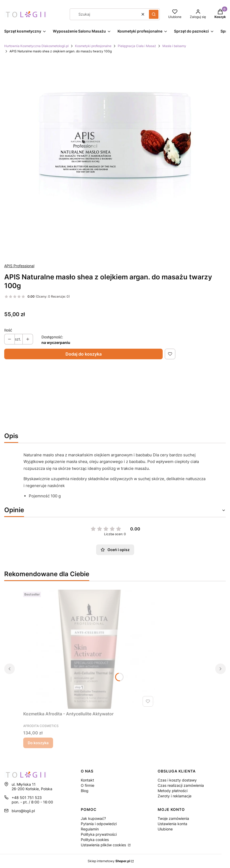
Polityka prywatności (99, 834)
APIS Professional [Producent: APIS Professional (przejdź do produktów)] (19, 266)
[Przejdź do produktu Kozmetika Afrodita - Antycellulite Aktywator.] (89, 649)
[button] (154, 14)
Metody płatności (173, 791)
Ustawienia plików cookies (104, 845)
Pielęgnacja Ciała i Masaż (137, 46)
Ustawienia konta (172, 824)
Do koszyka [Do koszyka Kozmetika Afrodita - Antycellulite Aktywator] (38, 743)
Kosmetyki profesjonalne (93, 46)
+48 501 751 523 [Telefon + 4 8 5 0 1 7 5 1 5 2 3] (27, 797)
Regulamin (90, 829)
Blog (85, 791)
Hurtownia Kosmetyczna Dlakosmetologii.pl (36, 46)
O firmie (88, 785)
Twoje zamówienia (173, 818)
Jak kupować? (93, 818)
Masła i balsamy (174, 46)
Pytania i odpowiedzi (99, 824)
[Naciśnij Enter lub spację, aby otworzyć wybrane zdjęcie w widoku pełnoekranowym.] (115, 158)
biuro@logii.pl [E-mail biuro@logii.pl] (23, 811)
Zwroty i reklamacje (175, 796)
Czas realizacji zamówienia (181, 785)
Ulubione (165, 829)
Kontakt (87, 780)
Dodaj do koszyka (84, 354)
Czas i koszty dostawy (177, 780)
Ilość (8, 330)
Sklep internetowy (109, 861)
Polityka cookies (95, 840)
